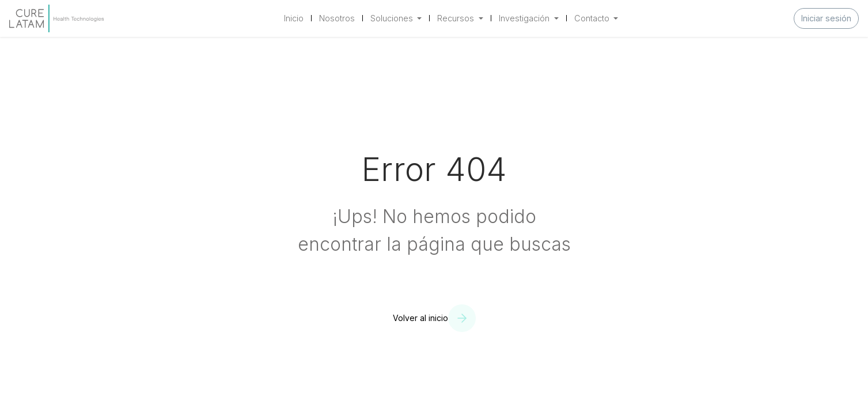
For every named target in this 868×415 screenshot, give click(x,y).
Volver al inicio (420, 318)
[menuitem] (294, 18)
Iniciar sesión (826, 18)
